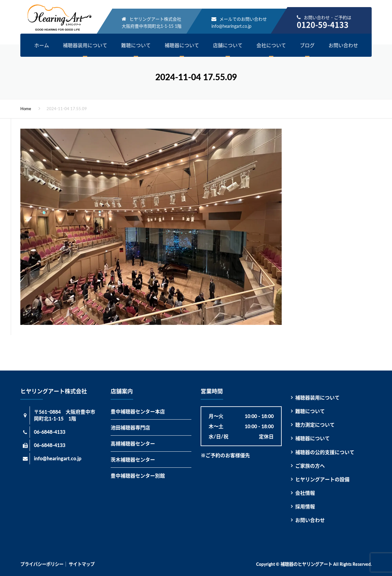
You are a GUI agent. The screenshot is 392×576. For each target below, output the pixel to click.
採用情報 (305, 506)
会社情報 (305, 493)
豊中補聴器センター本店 (138, 411)
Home (26, 109)
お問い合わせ (343, 45)
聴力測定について (315, 425)
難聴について (136, 45)
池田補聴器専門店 (130, 427)
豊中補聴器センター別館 (138, 476)
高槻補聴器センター (133, 443)
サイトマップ (82, 564)
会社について (271, 45)
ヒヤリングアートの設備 (322, 479)
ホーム (42, 45)
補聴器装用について (85, 45)
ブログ (307, 45)
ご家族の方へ (310, 466)
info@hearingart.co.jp (231, 26)
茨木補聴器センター (133, 460)
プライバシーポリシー (42, 564)
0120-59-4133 (323, 25)
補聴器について (182, 45)
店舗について (228, 45)
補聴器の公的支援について (325, 452)
